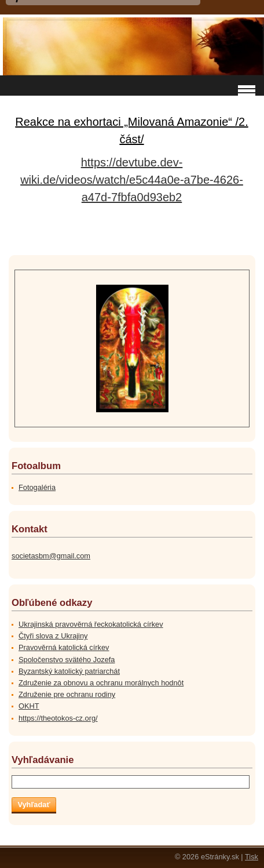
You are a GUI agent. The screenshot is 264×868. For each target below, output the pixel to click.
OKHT (29, 706)
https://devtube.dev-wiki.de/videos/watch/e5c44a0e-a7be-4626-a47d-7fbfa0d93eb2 (132, 180)
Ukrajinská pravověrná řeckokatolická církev (91, 624)
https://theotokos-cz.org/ (58, 718)
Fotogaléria (37, 487)
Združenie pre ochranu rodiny (67, 694)
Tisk (252, 857)
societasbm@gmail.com (51, 556)
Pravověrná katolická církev (64, 647)
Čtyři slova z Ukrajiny (53, 636)
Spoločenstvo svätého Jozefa (67, 660)
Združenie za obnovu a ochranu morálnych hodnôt (101, 683)
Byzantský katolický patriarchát (69, 671)
